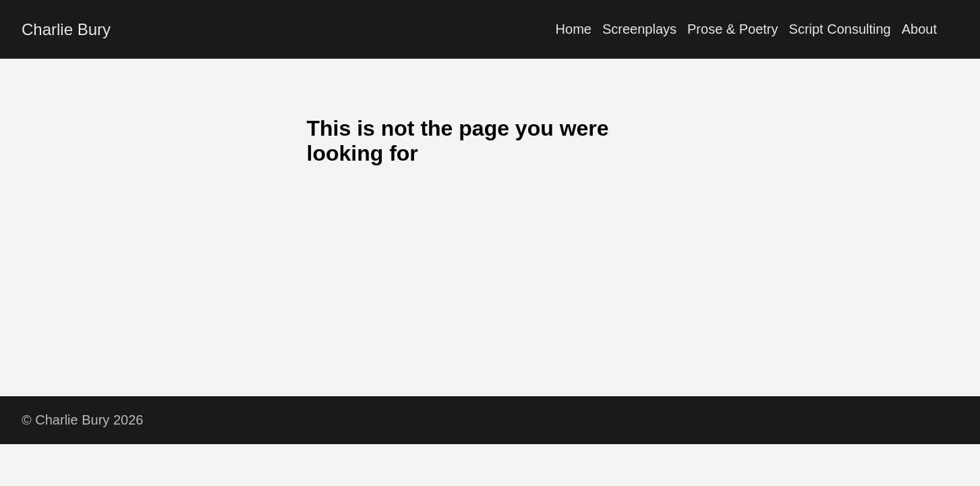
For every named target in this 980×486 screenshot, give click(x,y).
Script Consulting (840, 29)
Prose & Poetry (733, 29)
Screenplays (639, 29)
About (919, 29)
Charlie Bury (66, 29)
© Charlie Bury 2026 (82, 420)
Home (574, 29)
